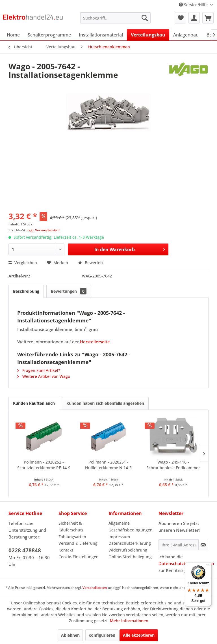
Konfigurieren (102, 635)
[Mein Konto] (194, 18)
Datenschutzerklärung (130, 543)
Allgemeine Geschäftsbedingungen (131, 526)
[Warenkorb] (208, 18)
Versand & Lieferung (78, 543)
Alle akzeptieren (139, 635)
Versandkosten (95, 588)
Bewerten (90, 263)
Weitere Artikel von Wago (44, 376)
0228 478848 (25, 550)
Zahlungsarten (72, 537)
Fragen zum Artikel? (39, 370)
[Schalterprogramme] (49, 35)
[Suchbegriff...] (116, 18)
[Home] (13, 35)
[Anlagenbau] (186, 35)
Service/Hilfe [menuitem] (194, 5)
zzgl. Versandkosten (43, 230)
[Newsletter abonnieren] (203, 545)
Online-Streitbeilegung (130, 557)
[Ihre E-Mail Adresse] (179, 545)
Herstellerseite (95, 342)
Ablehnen (70, 635)
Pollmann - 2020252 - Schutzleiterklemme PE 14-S (44, 465)
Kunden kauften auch (34, 403)
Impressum (119, 537)
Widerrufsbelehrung (128, 550)
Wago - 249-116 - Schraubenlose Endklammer (173, 465)
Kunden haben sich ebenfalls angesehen (105, 403)
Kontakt (66, 550)
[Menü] (208, 566)
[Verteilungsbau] (148, 35)
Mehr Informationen (129, 621)
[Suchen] (145, 18)
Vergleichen (23, 263)
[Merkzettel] (180, 18)
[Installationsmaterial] (101, 35)
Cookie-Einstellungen (79, 557)
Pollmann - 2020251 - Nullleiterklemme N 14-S (108, 465)
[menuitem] (116, 18)
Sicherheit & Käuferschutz (71, 526)
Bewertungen (69, 291)
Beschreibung (26, 291)
